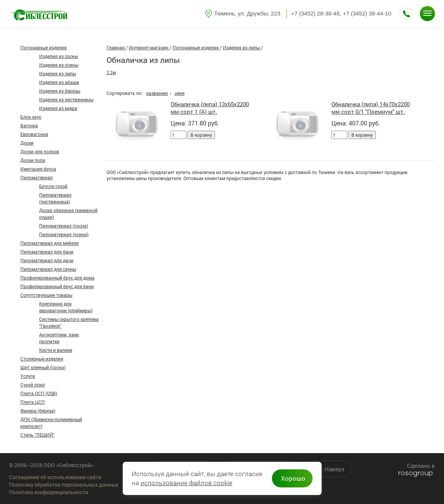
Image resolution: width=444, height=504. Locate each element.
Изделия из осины (59, 65)
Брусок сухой (53, 186)
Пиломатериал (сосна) (64, 226)
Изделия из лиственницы (66, 99)
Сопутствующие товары (46, 295)
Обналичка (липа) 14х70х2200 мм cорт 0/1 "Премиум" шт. (371, 108)
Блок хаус (31, 117)
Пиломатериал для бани (47, 252)
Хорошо (293, 478)
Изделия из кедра (58, 108)
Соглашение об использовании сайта (55, 477)
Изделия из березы (60, 91)
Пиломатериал (37, 177)
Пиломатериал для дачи (47, 260)
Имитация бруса (38, 169)
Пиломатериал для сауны (48, 269)
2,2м (111, 72)
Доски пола (33, 160)
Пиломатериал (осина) (64, 234)
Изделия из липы (58, 73)
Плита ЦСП (33, 402)
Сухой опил (33, 385)
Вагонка (29, 125)
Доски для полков (40, 151)
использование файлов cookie (186, 483)
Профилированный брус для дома (57, 278)
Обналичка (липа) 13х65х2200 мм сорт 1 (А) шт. (210, 108)
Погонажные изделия (43, 47)
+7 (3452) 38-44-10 (367, 13)
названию (157, 93)
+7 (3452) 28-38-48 (315, 13)
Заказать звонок (406, 14)
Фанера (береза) (38, 411)
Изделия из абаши (59, 82)
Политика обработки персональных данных (64, 485)
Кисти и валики (56, 350)
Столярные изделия (42, 359)
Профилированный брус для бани (57, 286)
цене (180, 93)
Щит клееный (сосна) (43, 367)
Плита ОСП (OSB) (39, 393)
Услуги (28, 376)
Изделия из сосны (59, 56)
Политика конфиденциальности (49, 492)
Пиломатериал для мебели (50, 243)
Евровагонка (34, 134)
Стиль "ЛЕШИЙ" (37, 435)
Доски (27, 143)
